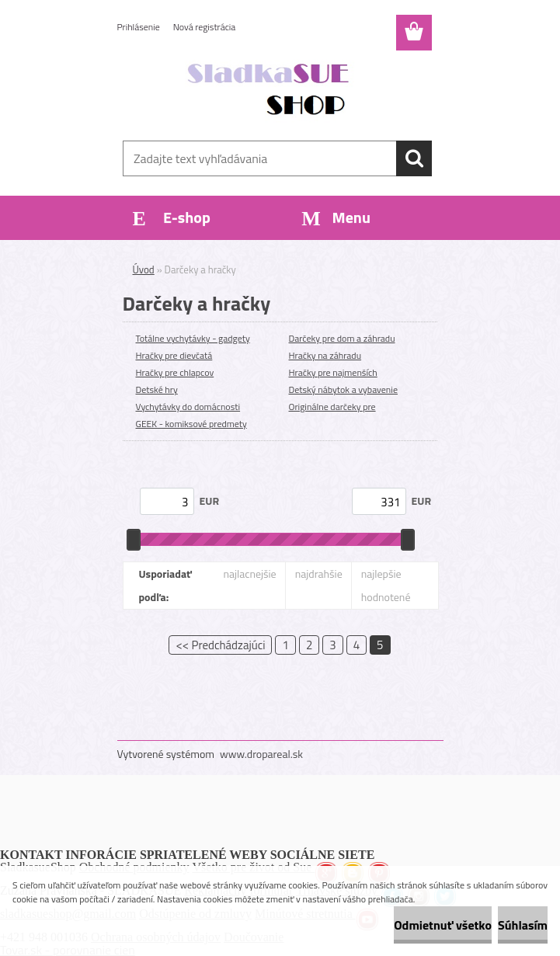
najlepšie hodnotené (386, 585)
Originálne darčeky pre (332, 407)
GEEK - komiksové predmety (191, 424)
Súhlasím (523, 925)
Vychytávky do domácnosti (188, 407)
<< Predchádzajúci (220, 645)
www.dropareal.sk (261, 754)
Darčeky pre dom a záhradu (342, 338)
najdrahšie (319, 574)
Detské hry (157, 389)
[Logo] (271, 90)
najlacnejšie (249, 574)
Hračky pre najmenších (333, 372)
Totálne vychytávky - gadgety (193, 338)
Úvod (144, 269)
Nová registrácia (205, 27)
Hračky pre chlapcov (175, 372)
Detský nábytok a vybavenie (343, 389)
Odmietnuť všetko (443, 925)
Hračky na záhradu (325, 355)
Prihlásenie (139, 27)
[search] (414, 158)
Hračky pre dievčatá (174, 355)
